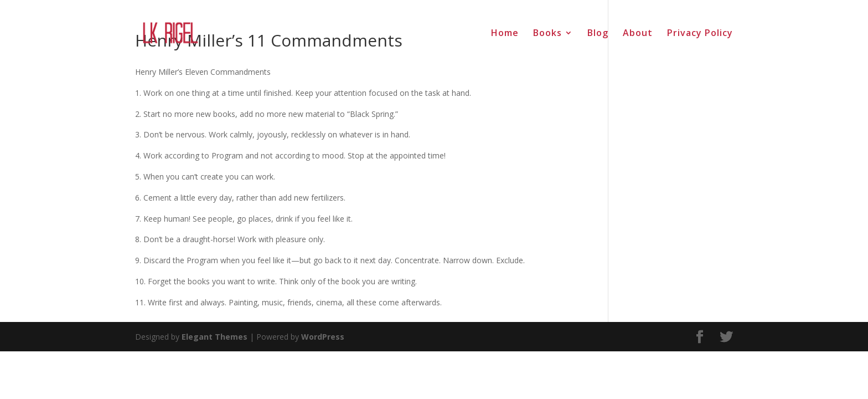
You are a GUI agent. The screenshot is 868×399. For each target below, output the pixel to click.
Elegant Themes (215, 337)
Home (505, 34)
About (638, 34)
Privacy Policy (700, 34)
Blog (598, 34)
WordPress (323, 337)
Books (547, 34)
